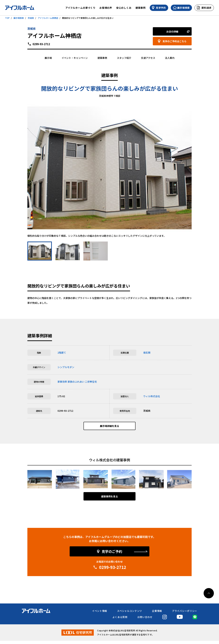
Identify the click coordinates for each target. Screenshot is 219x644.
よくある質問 (120, 620)
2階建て (62, 353)
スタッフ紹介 (124, 58)
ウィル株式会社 (152, 396)
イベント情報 (100, 614)
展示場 (48, 58)
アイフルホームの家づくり (80, 8)
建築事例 (141, 8)
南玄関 (147, 353)
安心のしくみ (124, 8)
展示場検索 (19, 18)
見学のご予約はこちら (175, 41)
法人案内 (170, 58)
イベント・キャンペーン (75, 58)
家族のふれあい (76, 382)
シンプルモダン (66, 367)
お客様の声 (106, 8)
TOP (7, 18)
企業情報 (157, 614)
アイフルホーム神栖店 (48, 18)
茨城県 (31, 18)
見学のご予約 (112, 555)
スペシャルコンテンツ (130, 614)
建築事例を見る (109, 500)
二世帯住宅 (91, 382)
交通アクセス (148, 58)
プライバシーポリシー (185, 614)
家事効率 (62, 382)
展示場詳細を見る (109, 427)
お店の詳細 (172, 31)
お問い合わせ (145, 620)
